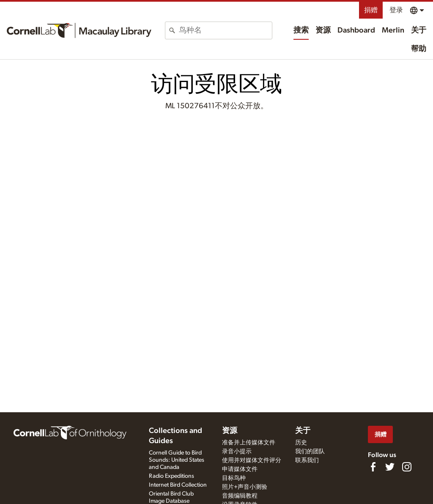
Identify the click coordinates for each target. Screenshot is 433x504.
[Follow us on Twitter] (390, 467)
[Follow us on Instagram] (407, 467)
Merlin (393, 30)
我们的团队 (310, 452)
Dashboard (356, 30)
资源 (323, 30)
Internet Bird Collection (178, 485)
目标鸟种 (234, 478)
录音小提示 (237, 452)
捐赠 (371, 10)
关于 (419, 30)
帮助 (419, 49)
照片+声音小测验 (245, 487)
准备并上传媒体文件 (249, 443)
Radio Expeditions (171, 476)
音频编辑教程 (240, 496)
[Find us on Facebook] (373, 467)
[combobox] (225, 30)
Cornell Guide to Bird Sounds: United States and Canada (177, 460)
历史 (301, 443)
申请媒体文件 (240, 469)
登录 (396, 10)
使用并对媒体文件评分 (252, 460)
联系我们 (307, 460)
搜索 (301, 30)
